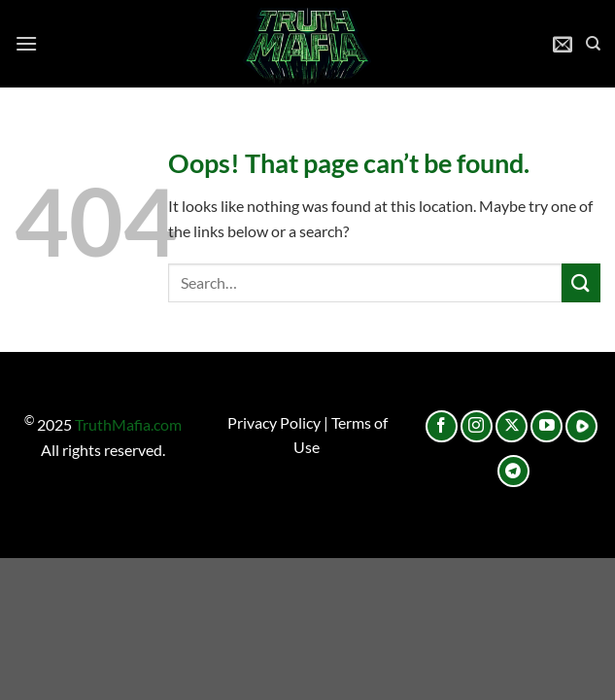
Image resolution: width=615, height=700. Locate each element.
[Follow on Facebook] (442, 426)
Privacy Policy (274, 422)
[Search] (593, 44)
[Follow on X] (512, 426)
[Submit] (581, 282)
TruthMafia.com (128, 424)
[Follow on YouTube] (547, 426)
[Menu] (26, 43)
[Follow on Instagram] (477, 426)
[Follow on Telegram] (513, 471)
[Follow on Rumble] (581, 426)
